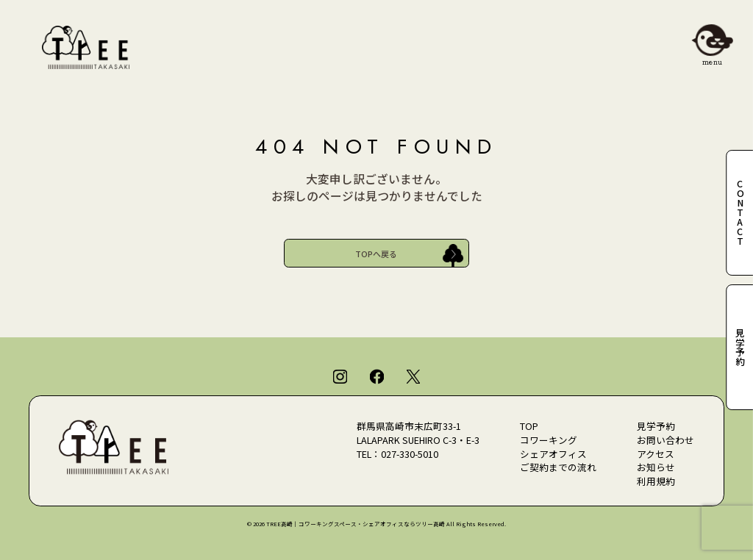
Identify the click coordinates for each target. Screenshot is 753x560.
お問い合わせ (665, 440)
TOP (529, 426)
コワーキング (549, 440)
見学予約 (656, 426)
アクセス (656, 454)
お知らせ (656, 467)
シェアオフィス (553, 454)
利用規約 (656, 481)
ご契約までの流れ (558, 467)
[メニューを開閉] (712, 41)
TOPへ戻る (376, 254)
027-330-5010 (410, 454)
